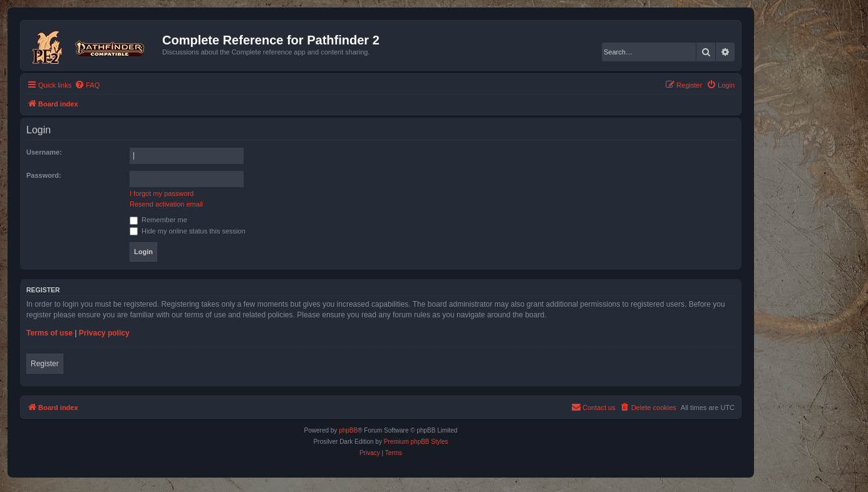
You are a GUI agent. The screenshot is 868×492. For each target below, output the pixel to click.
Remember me (158, 220)
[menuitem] (87, 85)
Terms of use (49, 333)
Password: (44, 175)
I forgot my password (162, 193)
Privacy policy (104, 333)
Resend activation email (166, 204)
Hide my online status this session (188, 231)
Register (45, 364)
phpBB (348, 430)
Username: (44, 152)
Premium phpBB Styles (416, 442)
